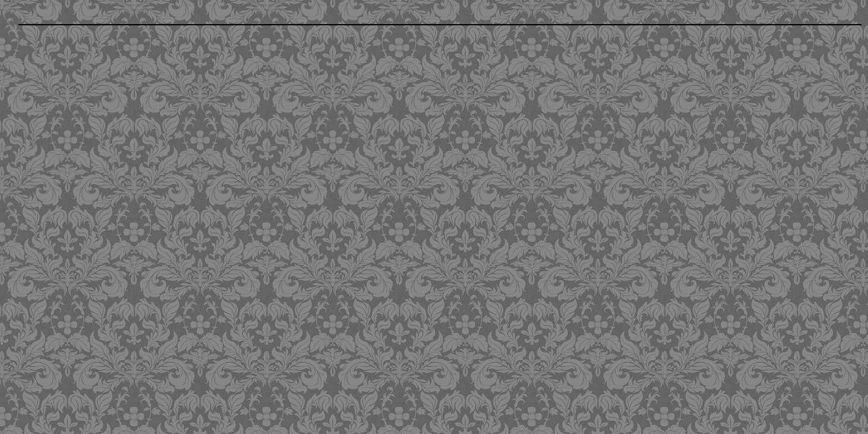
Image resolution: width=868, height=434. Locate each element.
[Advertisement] (351, 118)
